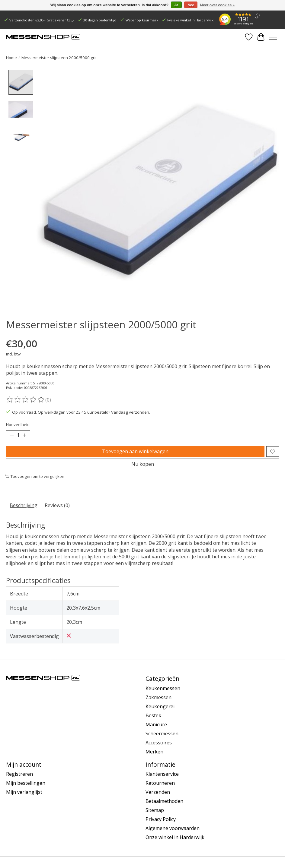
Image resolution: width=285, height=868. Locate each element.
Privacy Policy (161, 819)
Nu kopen (143, 464)
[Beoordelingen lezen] (26, 400)
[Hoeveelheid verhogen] (24, 435)
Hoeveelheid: (18, 425)
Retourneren (160, 783)
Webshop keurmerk (142, 20)
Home (11, 58)
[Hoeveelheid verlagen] (12, 435)
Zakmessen (159, 697)
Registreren (19, 774)
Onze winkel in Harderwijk (175, 838)
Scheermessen (162, 734)
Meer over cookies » (218, 5)
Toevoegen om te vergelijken (35, 476)
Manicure (156, 724)
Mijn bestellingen (26, 783)
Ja (176, 5)
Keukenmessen (163, 688)
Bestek (153, 715)
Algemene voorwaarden (173, 829)
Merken (154, 752)
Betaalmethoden (164, 801)
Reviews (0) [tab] (57, 505)
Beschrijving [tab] (24, 505)
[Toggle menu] (273, 37)
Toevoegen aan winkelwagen (135, 451)
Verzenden (158, 792)
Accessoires (159, 743)
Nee (191, 5)
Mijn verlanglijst (24, 792)
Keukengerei (160, 706)
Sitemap (155, 810)
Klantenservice (162, 774)
